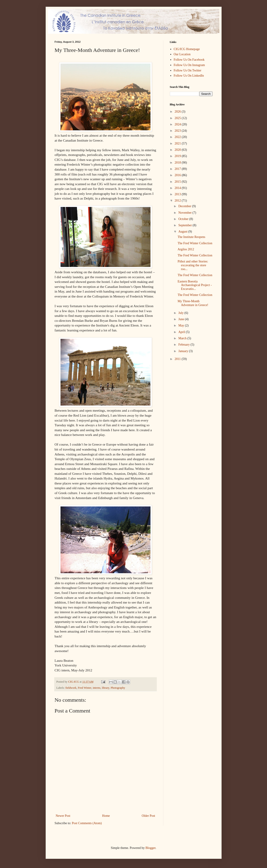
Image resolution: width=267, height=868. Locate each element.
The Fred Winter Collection (195, 243)
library (106, 688)
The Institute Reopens (191, 237)
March (183, 338)
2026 (178, 112)
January (184, 351)
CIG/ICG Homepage (187, 49)
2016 (178, 175)
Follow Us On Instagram (189, 65)
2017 (178, 169)
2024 (178, 124)
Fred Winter (85, 688)
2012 (178, 201)
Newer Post (63, 816)
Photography (118, 688)
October (184, 219)
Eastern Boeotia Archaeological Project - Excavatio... (195, 285)
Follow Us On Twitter (187, 70)
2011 (178, 359)
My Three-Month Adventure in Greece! (193, 303)
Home (106, 816)
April (182, 332)
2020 (178, 150)
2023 (178, 131)
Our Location (182, 54)
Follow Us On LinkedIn (189, 76)
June (182, 319)
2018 (178, 163)
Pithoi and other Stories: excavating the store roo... (193, 265)
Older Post (148, 816)
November (185, 213)
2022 (178, 137)
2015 (178, 182)
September (185, 225)
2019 (178, 156)
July (181, 313)
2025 (178, 118)
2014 (178, 188)
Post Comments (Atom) (87, 823)
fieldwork (71, 688)
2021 (178, 143)
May (182, 325)
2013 (178, 194)
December (185, 206)
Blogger (150, 848)
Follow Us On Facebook (189, 60)
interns (96, 688)
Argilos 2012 (186, 249)
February (184, 345)
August (183, 232)
